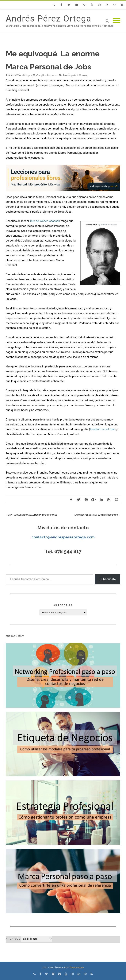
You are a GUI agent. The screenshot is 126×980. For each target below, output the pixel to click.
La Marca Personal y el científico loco (97, 515)
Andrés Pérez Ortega (48, 19)
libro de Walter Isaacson (45, 221)
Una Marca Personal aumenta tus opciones (31, 515)
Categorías (63, 605)
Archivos (13, 939)
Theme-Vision (77, 967)
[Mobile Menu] (116, 21)
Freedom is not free (102, 429)
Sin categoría (69, 75)
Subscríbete (108, 579)
